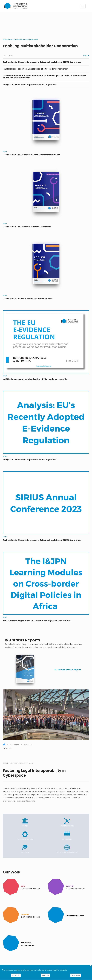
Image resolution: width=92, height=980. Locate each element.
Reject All (45, 975)
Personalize (76, 975)
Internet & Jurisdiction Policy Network (21, 40)
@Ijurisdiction (26, 745)
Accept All (16, 975)
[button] (9, 715)
